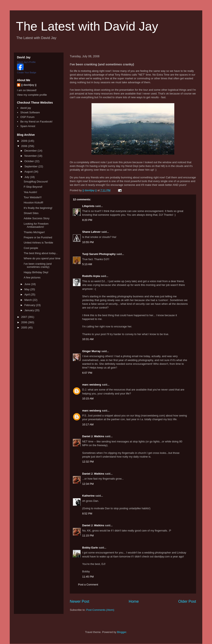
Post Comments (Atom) (100, 610)
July (27, 177)
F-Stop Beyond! (33, 187)
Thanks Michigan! (34, 232)
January (30, 310)
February (30, 305)
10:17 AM (88, 424)
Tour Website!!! (33, 197)
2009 (25, 141)
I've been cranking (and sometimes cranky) (38, 265)
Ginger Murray (91, 351)
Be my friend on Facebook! (36, 122)
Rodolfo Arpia (91, 276)
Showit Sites (31, 213)
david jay (26, 108)
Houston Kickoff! (33, 203)
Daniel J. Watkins (93, 436)
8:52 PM (87, 514)
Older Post (187, 601)
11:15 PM (88, 536)
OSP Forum (27, 117)
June (28, 284)
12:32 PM (88, 462)
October (30, 161)
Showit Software (30, 112)
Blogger (122, 632)
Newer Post (79, 601)
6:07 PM (87, 373)
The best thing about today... (41, 253)
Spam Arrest (28, 126)
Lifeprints (88, 206)
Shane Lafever (91, 232)
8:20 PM (87, 220)
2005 (25, 328)
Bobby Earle (90, 548)
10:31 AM (88, 339)
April (28, 294)
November (31, 156)
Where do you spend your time (42, 258)
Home (134, 601)
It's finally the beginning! (38, 208)
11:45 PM (88, 577)
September (31, 166)
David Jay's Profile (26, 62)
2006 (25, 322)
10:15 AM (88, 399)
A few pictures (32, 277)
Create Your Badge (27, 72)
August (29, 172)
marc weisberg (92, 385)
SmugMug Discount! (36, 182)
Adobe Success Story (36, 218)
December (31, 151)
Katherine (88, 496)
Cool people (31, 248)
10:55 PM (88, 242)
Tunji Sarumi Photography (99, 254)
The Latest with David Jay (87, 26)
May (27, 289)
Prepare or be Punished (38, 237)
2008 (25, 146)
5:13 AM (87, 264)
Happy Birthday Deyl (36, 272)
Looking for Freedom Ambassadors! (36, 225)
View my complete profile (32, 95)
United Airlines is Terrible (38, 243)
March (29, 300)
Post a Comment (88, 585)
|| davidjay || (29, 85)
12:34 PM (88, 484)
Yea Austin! (30, 192)
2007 (25, 317)
